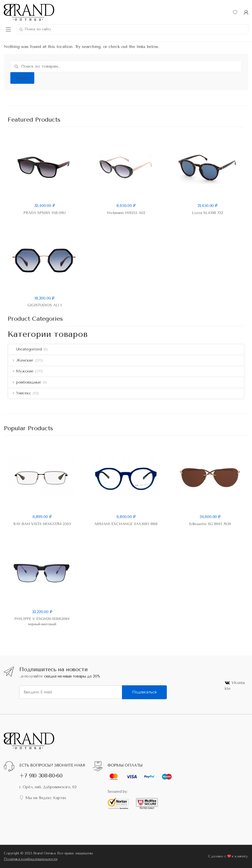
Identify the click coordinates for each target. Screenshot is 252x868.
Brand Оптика (44, 853)
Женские (21, 360)
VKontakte (235, 686)
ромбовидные (25, 382)
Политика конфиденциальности (30, 859)
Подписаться (144, 692)
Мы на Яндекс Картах (43, 798)
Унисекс (20, 393)
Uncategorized (25, 349)
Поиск (22, 78)
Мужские (21, 371)
